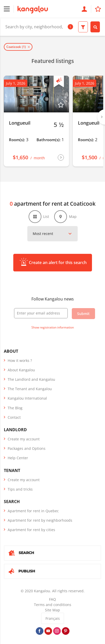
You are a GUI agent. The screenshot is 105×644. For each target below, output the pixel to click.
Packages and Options (27, 448)
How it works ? (20, 360)
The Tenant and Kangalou (30, 389)
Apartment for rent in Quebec (33, 511)
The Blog (15, 408)
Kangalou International (27, 398)
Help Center (18, 458)
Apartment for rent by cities (31, 530)
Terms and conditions (53, 605)
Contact (14, 417)
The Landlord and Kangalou (31, 379)
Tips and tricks (20, 489)
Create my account (24, 439)
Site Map (53, 610)
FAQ (53, 599)
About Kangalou (21, 370)
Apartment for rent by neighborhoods (40, 520)
